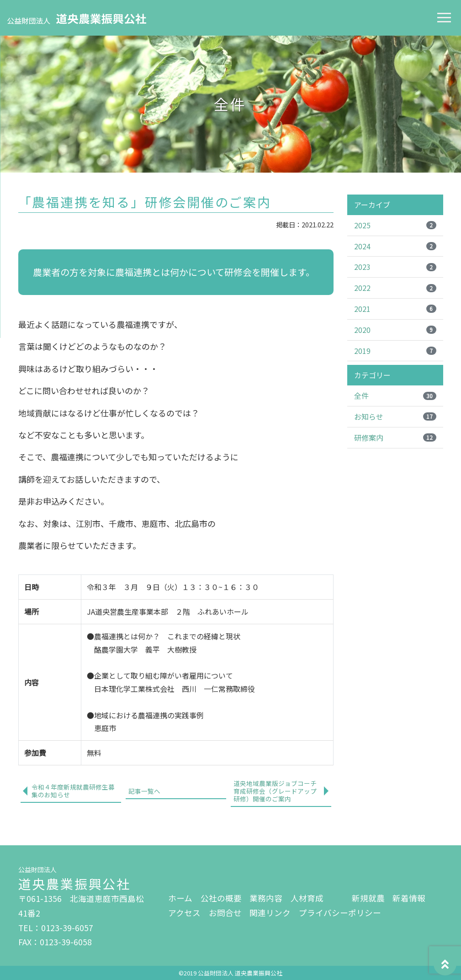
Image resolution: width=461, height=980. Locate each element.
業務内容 (266, 898)
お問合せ (225, 913)
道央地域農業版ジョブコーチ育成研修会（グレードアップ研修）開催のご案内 (275, 791)
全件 (395, 395)
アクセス (184, 913)
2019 (395, 351)
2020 (395, 330)
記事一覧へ (144, 791)
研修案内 (395, 437)
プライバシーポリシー (340, 913)
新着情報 (409, 898)
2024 (395, 246)
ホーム (180, 898)
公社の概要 (221, 898)
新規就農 (368, 898)
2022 (395, 288)
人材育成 (307, 898)
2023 (395, 267)
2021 (395, 309)
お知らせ (395, 416)
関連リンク (270, 913)
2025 (395, 225)
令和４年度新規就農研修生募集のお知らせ (73, 791)
